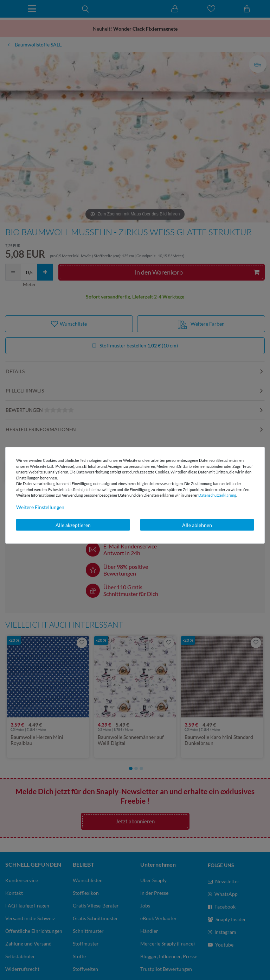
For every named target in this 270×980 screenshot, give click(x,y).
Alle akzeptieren (73, 525)
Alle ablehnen (197, 525)
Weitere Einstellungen (40, 507)
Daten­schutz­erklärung (217, 495)
